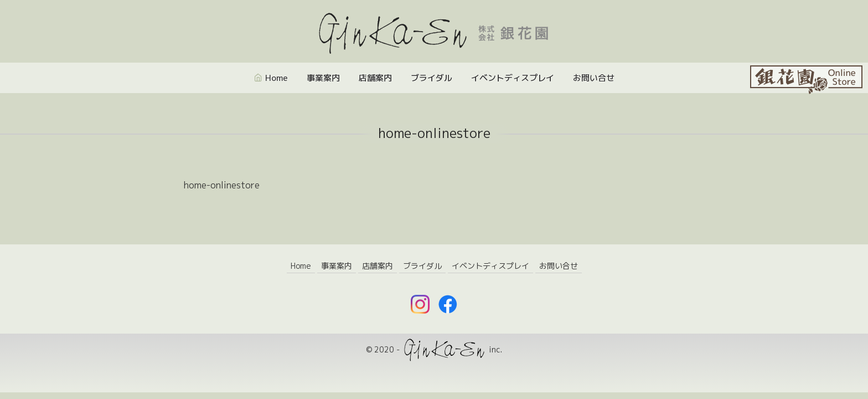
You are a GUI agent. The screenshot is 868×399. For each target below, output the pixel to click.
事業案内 (323, 78)
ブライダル (432, 78)
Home (277, 78)
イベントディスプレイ (513, 78)
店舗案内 (375, 78)
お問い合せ (594, 78)
